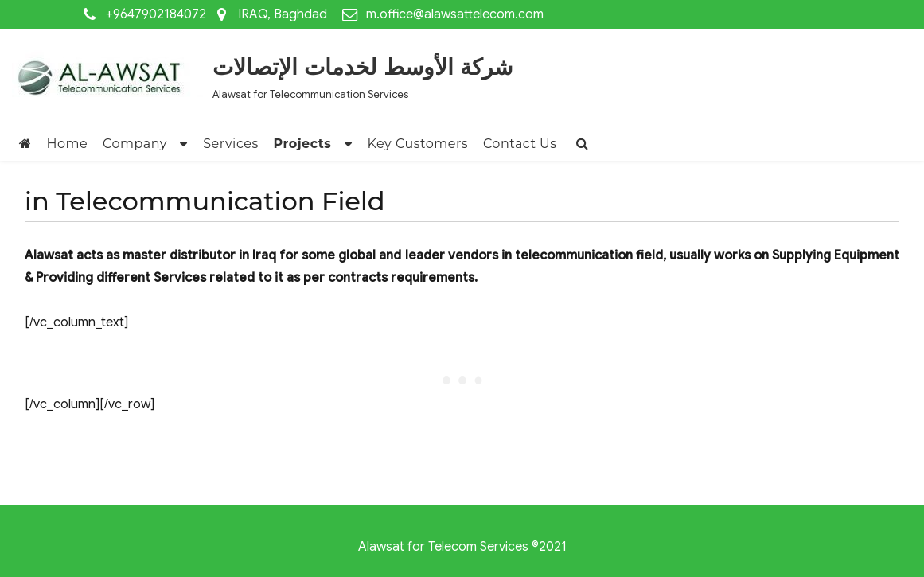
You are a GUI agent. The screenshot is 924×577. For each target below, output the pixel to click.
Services (230, 144)
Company (135, 144)
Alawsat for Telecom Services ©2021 (462, 547)
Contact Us (520, 144)
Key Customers (418, 144)
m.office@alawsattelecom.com (455, 14)
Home (68, 144)
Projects (302, 144)
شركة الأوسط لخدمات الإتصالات (363, 67)
